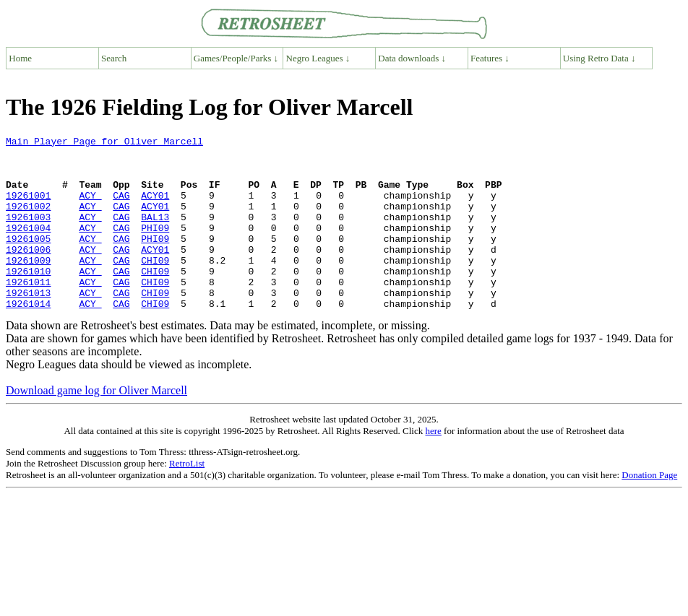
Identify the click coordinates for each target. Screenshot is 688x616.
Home (20, 58)
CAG (121, 208)
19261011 (28, 312)
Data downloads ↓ (412, 58)
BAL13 (155, 234)
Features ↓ (490, 58)
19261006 (28, 273)
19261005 (28, 260)
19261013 (28, 325)
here (433, 465)
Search (114, 58)
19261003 (28, 234)
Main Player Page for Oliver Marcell (104, 143)
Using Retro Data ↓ (599, 58)
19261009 (28, 286)
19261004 (28, 247)
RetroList (187, 498)
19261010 (28, 299)
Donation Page (649, 509)
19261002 (28, 221)
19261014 (28, 338)
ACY (90, 208)
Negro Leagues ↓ (318, 58)
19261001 (28, 208)
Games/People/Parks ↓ (236, 58)
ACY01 (155, 208)
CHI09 (155, 286)
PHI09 (155, 247)
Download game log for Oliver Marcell (96, 425)
